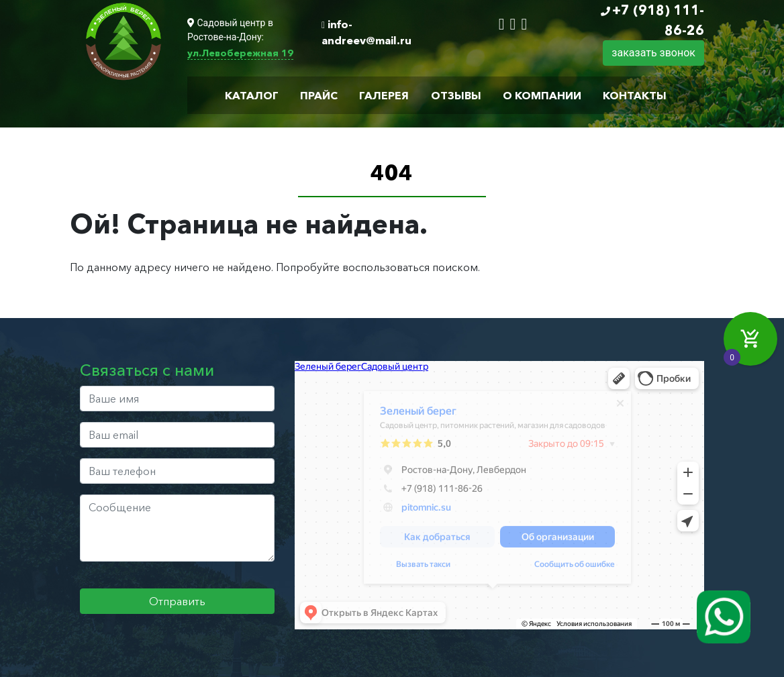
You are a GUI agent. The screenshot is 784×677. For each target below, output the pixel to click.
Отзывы (456, 95)
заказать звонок (653, 53)
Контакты (635, 95)
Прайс (319, 95)
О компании (542, 95)
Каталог (252, 95)
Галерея (384, 95)
